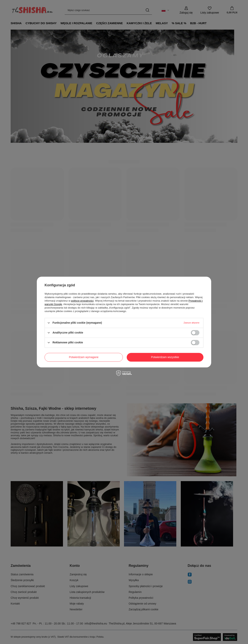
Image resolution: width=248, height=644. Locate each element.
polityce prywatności (82, 301)
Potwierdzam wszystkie (165, 357)
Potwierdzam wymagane (84, 357)
